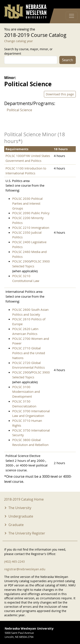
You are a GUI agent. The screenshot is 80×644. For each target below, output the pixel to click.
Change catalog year (19, 41)
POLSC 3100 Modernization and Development (26, 392)
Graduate (16, 525)
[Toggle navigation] (72, 16)
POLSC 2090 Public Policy (31, 213)
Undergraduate (21, 516)
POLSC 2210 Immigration (31, 228)
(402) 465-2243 (14, 561)
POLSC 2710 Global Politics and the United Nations (29, 353)
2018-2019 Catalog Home (24, 499)
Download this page (60, 94)
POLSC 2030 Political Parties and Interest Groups (27, 203)
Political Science (19, 110)
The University (20, 508)
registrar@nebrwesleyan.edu (25, 569)
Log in (70, 4)
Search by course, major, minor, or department (28, 51)
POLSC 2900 (21, 261)
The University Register (27, 533)
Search (68, 60)
